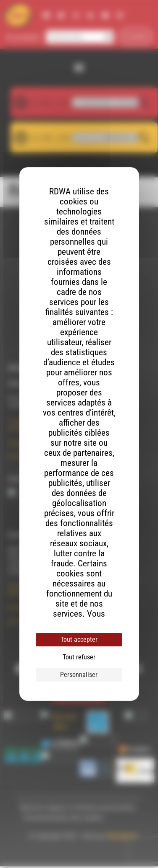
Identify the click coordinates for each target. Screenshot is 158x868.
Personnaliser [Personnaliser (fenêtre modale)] (79, 675)
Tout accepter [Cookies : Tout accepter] (79, 639)
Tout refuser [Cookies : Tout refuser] (79, 657)
